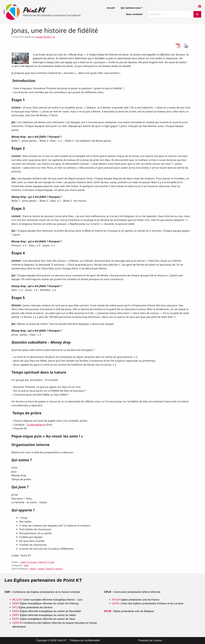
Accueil (111, 8)
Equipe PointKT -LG (45, 37)
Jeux (26, 565)
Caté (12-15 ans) (29, 562)
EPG (15, 607)
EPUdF (116, 600)
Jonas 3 (50, 569)
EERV (16, 619)
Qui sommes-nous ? (132, 8)
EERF (16, 603)
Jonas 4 (59, 569)
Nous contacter (134, 14)
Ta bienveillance (36, 425)
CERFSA (17, 623)
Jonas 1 (33, 569)
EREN (16, 611)
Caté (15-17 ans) (46, 562)
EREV (16, 615)
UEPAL (116, 603)
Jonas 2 (42, 569)
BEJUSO (18, 600)
